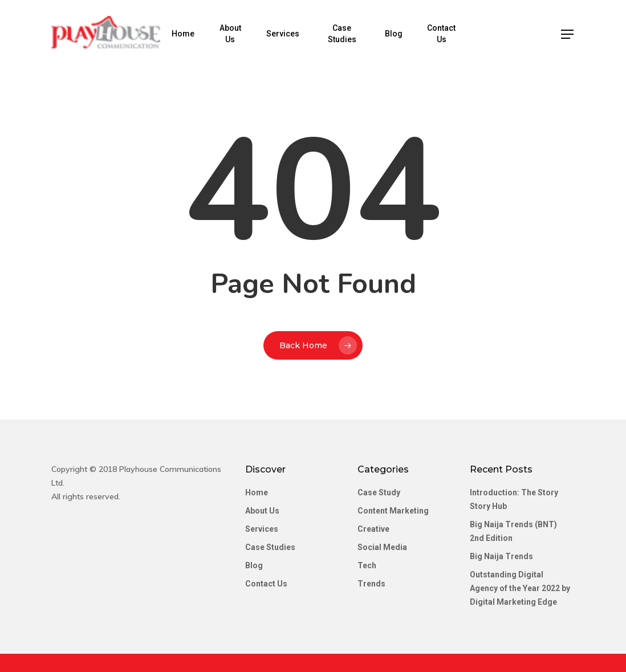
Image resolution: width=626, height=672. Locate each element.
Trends (371, 584)
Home (188, 34)
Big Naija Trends (501, 556)
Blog (397, 34)
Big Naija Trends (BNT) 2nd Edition (513, 531)
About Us (235, 34)
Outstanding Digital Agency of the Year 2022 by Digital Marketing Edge (520, 588)
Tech (367, 565)
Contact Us (444, 34)
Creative (373, 529)
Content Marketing (393, 511)
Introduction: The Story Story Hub (514, 499)
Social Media (382, 547)
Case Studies (345, 34)
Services (287, 34)
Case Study (379, 492)
